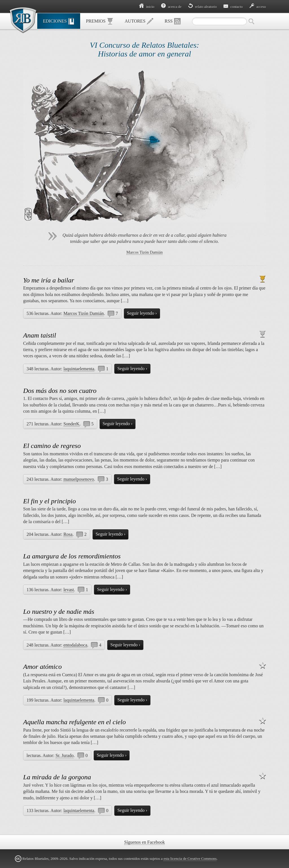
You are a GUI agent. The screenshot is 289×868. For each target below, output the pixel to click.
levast (69, 590)
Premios (99, 21)
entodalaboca (75, 645)
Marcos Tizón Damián (145, 252)
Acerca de (171, 7)
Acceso (258, 7)
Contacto (233, 7)
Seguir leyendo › (142, 313)
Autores (139, 21)
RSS (172, 21)
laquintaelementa (79, 369)
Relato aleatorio (202, 7)
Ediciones (59, 21)
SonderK (72, 424)
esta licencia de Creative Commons (190, 859)
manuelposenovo (79, 479)
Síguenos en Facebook (144, 842)
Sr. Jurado (65, 755)
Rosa (68, 534)
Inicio (147, 7)
